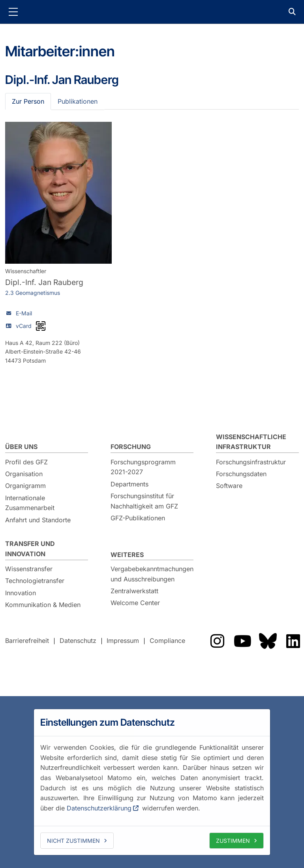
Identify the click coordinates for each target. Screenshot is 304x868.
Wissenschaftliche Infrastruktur (251, 442)
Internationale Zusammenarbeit (30, 503)
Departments (129, 484)
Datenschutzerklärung (99, 808)
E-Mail (24, 313)
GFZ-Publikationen (138, 518)
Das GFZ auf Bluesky (268, 641)
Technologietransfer (35, 581)
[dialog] (152, 782)
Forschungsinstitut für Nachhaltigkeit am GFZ (144, 501)
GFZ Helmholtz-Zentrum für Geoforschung (152, 12)
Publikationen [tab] (78, 101)
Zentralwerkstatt (134, 591)
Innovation (21, 593)
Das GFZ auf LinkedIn (293, 641)
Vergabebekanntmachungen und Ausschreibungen (152, 574)
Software (229, 486)
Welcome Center (135, 603)
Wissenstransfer (29, 569)
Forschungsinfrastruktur (251, 462)
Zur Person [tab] (28, 101)
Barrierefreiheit (27, 641)
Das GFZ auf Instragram (217, 641)
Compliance (167, 641)
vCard (24, 326)
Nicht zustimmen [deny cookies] (73, 841)
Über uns (21, 447)
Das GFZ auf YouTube (242, 641)
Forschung (131, 447)
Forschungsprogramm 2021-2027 (143, 467)
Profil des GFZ (26, 462)
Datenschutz (78, 641)
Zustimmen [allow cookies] (233, 841)
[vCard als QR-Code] (41, 326)
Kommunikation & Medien (43, 605)
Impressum (123, 641)
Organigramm (25, 486)
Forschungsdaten (241, 474)
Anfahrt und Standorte (38, 520)
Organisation (24, 474)
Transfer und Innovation (30, 549)
